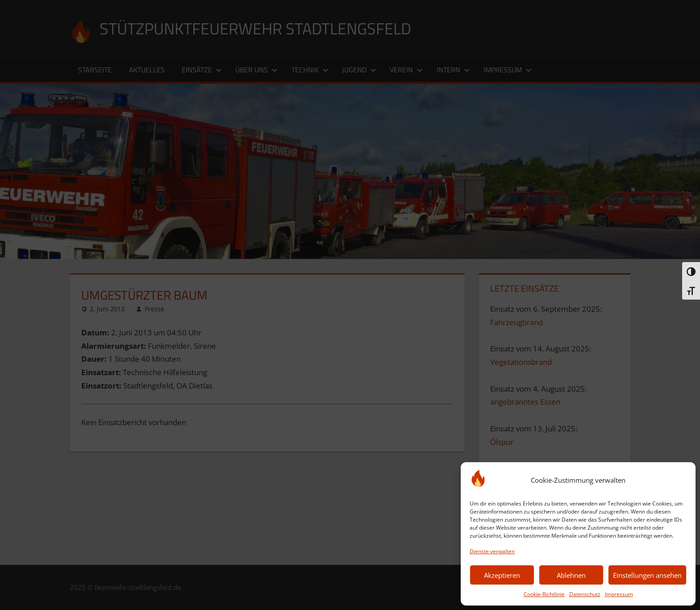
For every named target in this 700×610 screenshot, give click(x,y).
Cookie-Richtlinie (544, 594)
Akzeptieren (502, 575)
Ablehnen (571, 575)
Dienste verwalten (492, 551)
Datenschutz (585, 594)
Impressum (619, 594)
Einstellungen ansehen (647, 575)
